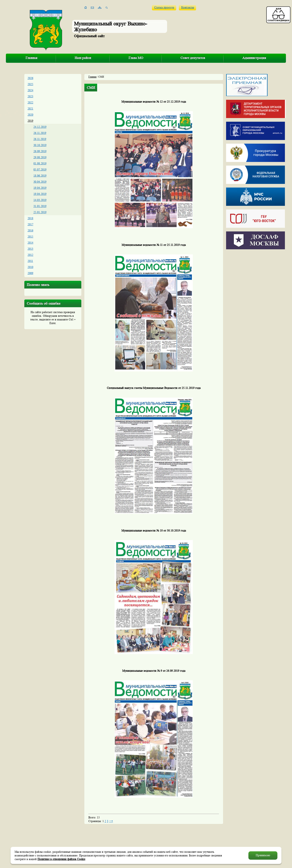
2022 (30, 102)
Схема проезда (164, 7)
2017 (30, 224)
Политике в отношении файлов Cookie (61, 859)
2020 (30, 115)
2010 (30, 267)
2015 (30, 237)
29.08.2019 (40, 157)
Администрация (254, 58)
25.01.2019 (40, 212)
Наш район (83, 58)
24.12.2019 (40, 127)
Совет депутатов (193, 58)
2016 (30, 230)
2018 (30, 218)
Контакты (188, 7)
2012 (30, 255)
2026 (30, 78)
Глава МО (136, 58)
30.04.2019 (40, 182)
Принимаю (263, 855)
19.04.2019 (40, 188)
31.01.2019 (40, 206)
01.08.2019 (40, 163)
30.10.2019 (40, 145)
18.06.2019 (40, 176)
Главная (31, 58)
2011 (30, 261)
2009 (30, 273)
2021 (30, 108)
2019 (30, 121)
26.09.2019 (40, 151)
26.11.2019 (40, 133)
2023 (30, 96)
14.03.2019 (40, 200)
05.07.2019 (40, 169)
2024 (30, 90)
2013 (30, 249)
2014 (30, 243)
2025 (30, 84)
